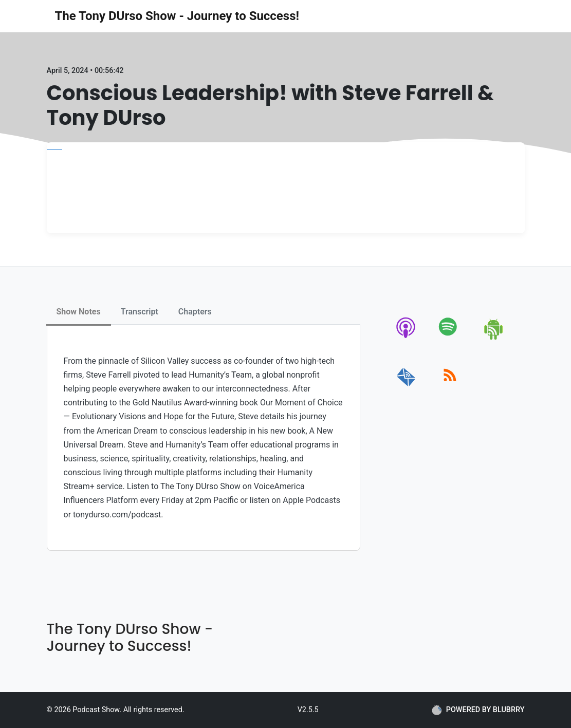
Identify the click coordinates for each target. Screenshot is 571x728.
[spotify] (450, 338)
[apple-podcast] (406, 338)
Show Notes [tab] (79, 312)
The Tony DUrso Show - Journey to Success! (177, 16)
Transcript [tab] (140, 312)
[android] (494, 338)
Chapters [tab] (195, 312)
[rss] (450, 387)
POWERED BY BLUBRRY (478, 710)
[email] (406, 387)
